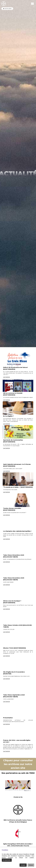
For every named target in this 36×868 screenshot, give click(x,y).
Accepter (23, 865)
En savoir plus (7, 860)
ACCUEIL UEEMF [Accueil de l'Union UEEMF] (7, 9)
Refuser (31, 865)
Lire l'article (6, 377)
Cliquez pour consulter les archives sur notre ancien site (18, 764)
